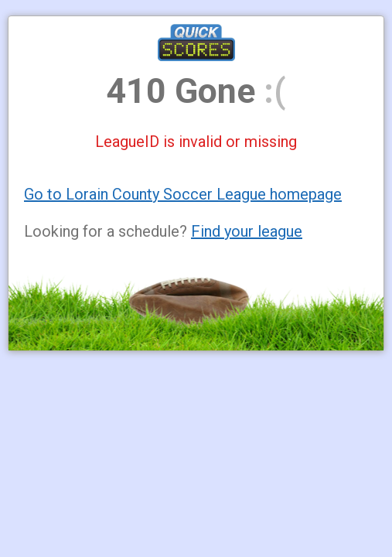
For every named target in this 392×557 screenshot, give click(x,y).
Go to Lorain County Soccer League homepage (183, 194)
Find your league (247, 231)
